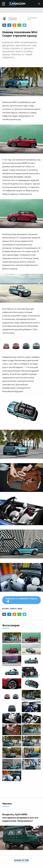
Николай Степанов (12, 19)
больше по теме (22, 860)
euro (6, 609)
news (20, 609)
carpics (13, 609)
